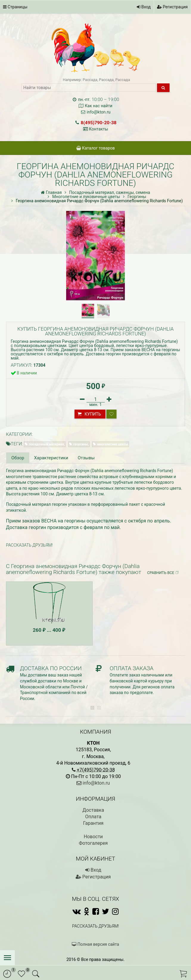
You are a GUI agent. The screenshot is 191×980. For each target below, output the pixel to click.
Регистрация (172, 7)
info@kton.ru (99, 112)
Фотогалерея (93, 843)
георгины (81, 444)
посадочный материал (46, 444)
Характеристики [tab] (51, 458)
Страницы (15, 7)
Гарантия (93, 823)
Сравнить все (163, 573)
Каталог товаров (96, 148)
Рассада (90, 80)
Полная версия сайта (95, 944)
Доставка (93, 810)
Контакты (99, 129)
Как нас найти (98, 106)
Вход (144, 7)
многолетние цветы (113, 444)
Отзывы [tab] (86, 458)
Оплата (93, 817)
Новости (93, 837)
